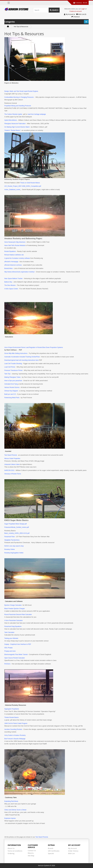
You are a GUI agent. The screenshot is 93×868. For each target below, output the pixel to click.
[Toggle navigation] (9, 3)
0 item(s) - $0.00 (80, 3)
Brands (51, 848)
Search (54, 10)
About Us (11, 848)
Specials (51, 853)
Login (83, 9)
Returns (31, 853)
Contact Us (32, 851)
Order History (73, 851)
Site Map (31, 856)
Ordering (11, 853)
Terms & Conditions (15, 851)
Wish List (72, 853)
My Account (73, 848)
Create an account (76, 11)
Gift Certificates (54, 851)
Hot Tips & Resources (21, 27)
